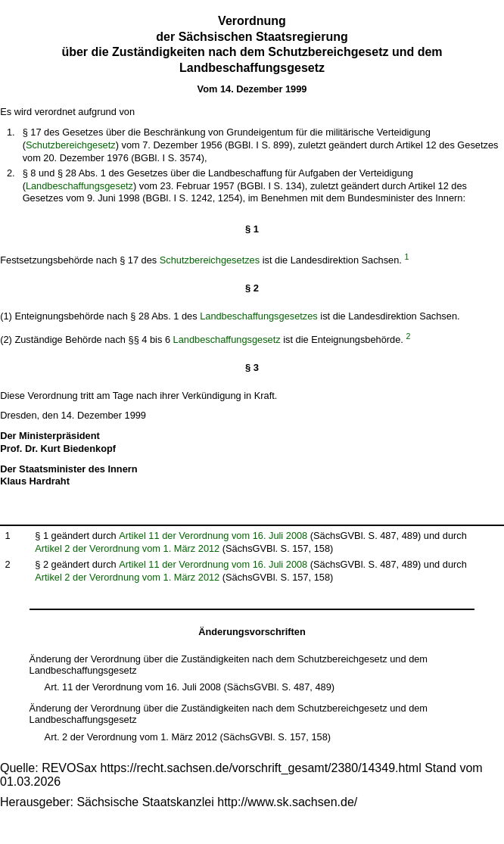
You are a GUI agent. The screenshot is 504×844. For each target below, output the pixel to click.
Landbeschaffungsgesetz (79, 186)
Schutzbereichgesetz (71, 145)
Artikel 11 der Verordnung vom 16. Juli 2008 (213, 536)
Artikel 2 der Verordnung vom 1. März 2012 (127, 548)
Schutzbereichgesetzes (210, 260)
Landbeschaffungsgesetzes (259, 316)
